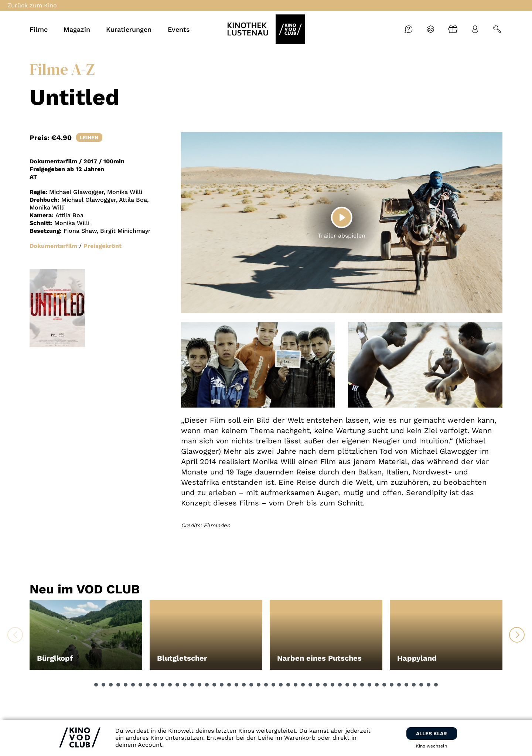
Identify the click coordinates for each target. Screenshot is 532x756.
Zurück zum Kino (32, 5)
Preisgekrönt (103, 246)
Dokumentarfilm (53, 246)
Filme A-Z (62, 69)
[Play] (342, 218)
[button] (96, 685)
